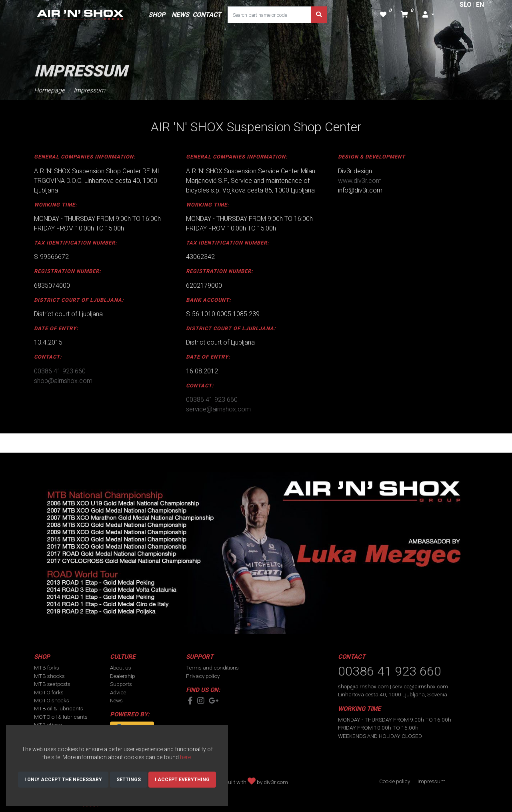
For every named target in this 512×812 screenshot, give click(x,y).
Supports (121, 684)
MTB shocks (49, 676)
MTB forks (47, 668)
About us (121, 668)
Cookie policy (395, 781)
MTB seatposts (52, 684)
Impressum (89, 90)
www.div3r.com (360, 181)
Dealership (123, 676)
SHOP (157, 15)
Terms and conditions (212, 668)
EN (480, 5)
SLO (466, 5)
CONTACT (207, 15)
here (185, 757)
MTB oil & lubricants (59, 708)
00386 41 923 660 (60, 371)
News (116, 700)
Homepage (49, 90)
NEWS (180, 15)
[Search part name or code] (269, 15)
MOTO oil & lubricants (61, 717)
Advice (118, 692)
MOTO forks (49, 692)
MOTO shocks (52, 700)
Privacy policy (203, 676)
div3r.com (276, 782)
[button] (428, 15)
